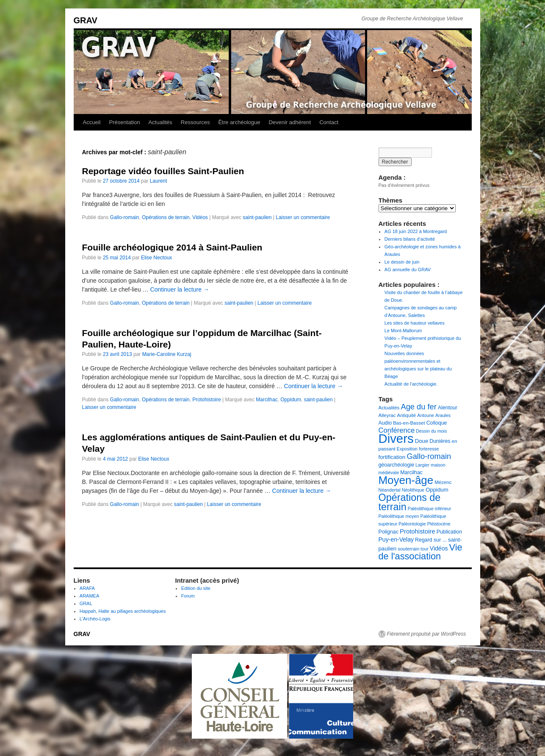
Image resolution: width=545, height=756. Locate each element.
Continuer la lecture (180, 289)
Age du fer (418, 407)
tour (424, 549)
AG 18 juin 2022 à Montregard (416, 231)
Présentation (124, 122)
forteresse (429, 449)
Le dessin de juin (402, 262)
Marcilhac (267, 400)
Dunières (440, 441)
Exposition (407, 449)
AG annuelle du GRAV (408, 270)
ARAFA (87, 588)
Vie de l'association (421, 552)
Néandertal (390, 490)
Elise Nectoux (156, 258)
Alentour (448, 408)
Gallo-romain (125, 217)
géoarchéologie (397, 465)
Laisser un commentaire (303, 217)
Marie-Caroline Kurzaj (167, 354)
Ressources (195, 122)
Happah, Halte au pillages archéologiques (123, 611)
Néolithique (413, 490)
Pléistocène (439, 524)
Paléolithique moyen (399, 516)
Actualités (160, 122)
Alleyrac (387, 415)
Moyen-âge (406, 480)
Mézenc (443, 482)
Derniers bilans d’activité (410, 239)
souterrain (408, 549)
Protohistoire (206, 400)
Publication (449, 532)
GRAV (86, 20)
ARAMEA (89, 596)
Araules (443, 415)
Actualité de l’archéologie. (411, 384)
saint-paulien (257, 217)
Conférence (397, 430)
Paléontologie (412, 524)
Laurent (159, 181)
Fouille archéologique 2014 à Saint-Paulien (172, 247)
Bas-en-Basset (409, 423)
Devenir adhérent (290, 122)
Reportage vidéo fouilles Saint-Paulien (163, 171)
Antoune (426, 415)
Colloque (437, 423)
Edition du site (196, 588)
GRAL (86, 603)
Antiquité (406, 415)
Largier (422, 465)
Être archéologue (239, 122)
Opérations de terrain (166, 217)
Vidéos (200, 217)
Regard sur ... (431, 540)
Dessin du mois (431, 431)
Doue (422, 441)
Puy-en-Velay (396, 539)
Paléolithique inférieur (429, 509)
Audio (385, 423)
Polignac (389, 532)
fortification (392, 457)
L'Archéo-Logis (95, 619)
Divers (396, 438)
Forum (188, 596)
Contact (329, 122)
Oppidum (291, 400)
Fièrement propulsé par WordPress (427, 634)
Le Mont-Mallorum (403, 331)
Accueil (92, 122)
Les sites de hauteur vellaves (415, 323)
